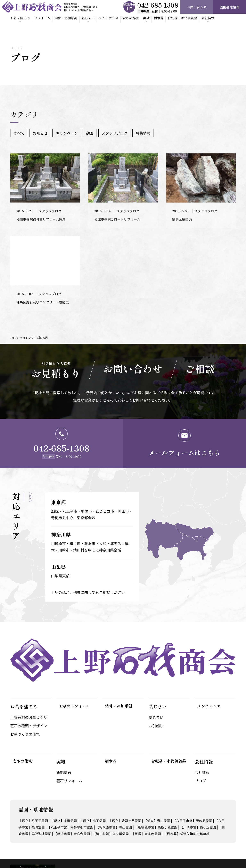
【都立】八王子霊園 (35, 796)
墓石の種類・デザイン (29, 701)
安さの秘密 (143, 18)
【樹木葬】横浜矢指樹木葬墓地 (44, 815)
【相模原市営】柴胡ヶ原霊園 (193, 802)
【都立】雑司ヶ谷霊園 (137, 796)
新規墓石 (64, 748)
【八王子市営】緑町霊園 (49, 802)
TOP (13, 345)
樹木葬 (174, 18)
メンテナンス (119, 18)
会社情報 (202, 748)
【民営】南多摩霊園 (204, 809)
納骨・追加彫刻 (72, 18)
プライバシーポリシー (195, 851)
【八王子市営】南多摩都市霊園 (98, 802)
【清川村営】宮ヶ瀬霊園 (165, 809)
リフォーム (46, 18)
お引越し (156, 701)
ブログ (25, 345)
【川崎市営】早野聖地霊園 (76, 809)
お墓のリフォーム (74, 682)
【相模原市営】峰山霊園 (146, 802)
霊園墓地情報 (230, 7)
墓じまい (156, 692)
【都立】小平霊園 (101, 796)
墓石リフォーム (69, 756)
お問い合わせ (197, 7)
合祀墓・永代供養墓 (200, 18)
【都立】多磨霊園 (69, 796)
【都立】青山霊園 (173, 796)
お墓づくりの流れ (25, 709)
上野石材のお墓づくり (29, 692)
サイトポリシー (225, 851)
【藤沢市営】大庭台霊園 (122, 809)
